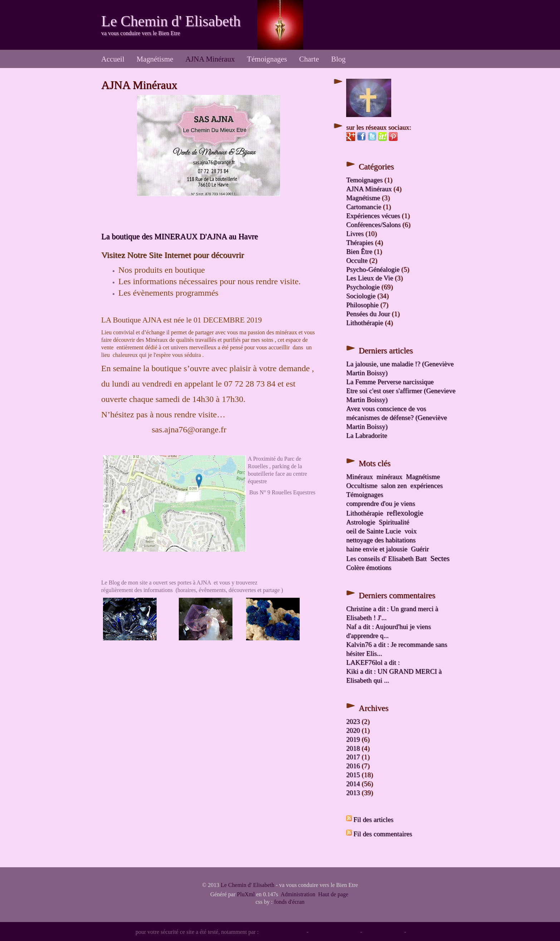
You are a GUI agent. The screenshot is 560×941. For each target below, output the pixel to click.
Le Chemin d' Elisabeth (171, 21)
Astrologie (361, 522)
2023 (353, 721)
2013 (353, 793)
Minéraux (360, 477)
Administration (298, 894)
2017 (353, 757)
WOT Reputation (383, 932)
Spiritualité (394, 522)
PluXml (246, 894)
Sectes (440, 558)
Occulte (357, 260)
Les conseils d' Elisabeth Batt (386, 559)
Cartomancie (364, 207)
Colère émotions (369, 567)
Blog (338, 59)
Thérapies (360, 242)
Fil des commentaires (383, 834)
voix (411, 531)
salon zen (394, 486)
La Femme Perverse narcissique (390, 382)
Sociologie (361, 296)
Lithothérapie (365, 323)
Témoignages (267, 59)
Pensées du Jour (368, 314)
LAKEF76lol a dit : (373, 662)
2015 (353, 775)
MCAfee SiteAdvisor (334, 932)
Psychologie (363, 287)
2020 (353, 730)
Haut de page (333, 894)
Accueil (113, 59)
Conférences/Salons (373, 225)
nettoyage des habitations (381, 540)
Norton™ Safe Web (283, 932)
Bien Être (359, 251)
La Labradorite (367, 435)
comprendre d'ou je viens (381, 503)
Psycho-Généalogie (373, 269)
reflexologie (405, 513)
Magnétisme (155, 59)
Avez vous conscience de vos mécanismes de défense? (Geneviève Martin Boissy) (397, 418)
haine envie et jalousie (377, 549)
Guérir (420, 549)
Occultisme (362, 486)
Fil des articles (373, 819)
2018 (353, 748)
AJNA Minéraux (210, 59)
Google (416, 932)
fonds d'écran (289, 902)
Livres (355, 234)
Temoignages (364, 180)
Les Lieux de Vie (370, 278)
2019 (353, 739)
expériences (426, 486)
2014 (353, 784)
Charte (309, 59)
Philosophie (362, 305)
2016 (353, 766)
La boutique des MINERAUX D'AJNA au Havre (180, 236)
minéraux (389, 477)
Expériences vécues (373, 216)
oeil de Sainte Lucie (374, 531)
